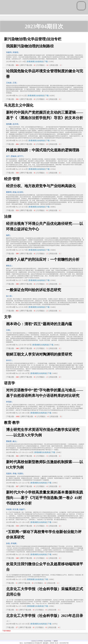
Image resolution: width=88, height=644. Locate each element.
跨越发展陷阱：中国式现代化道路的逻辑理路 (43, 150)
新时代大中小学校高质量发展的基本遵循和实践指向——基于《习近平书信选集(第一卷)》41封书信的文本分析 (45, 498)
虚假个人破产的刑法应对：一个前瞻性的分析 (43, 259)
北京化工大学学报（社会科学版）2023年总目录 (45, 616)
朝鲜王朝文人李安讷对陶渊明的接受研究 (39, 354)
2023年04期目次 (44, 26)
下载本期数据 (6, 631)
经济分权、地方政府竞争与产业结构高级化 (41, 186)
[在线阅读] (39, 62)
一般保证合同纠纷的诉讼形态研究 (34, 290)
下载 (46, 62)
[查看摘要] (31, 62)
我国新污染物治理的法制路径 (30, 46)
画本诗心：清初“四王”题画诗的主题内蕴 (39, 324)
